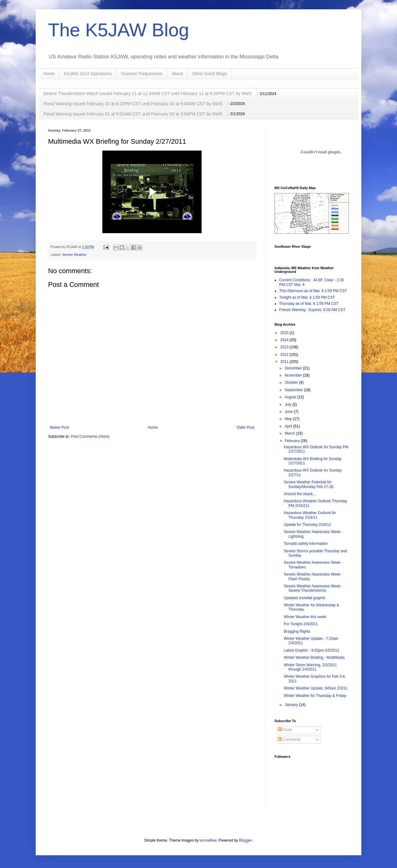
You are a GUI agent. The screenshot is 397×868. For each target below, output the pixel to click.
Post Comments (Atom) (90, 436)
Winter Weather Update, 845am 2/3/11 (316, 688)
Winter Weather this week (305, 617)
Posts (285, 730)
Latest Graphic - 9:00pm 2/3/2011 (312, 650)
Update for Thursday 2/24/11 (308, 525)
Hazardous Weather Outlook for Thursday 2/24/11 (310, 515)
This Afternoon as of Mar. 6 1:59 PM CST (313, 291)
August (291, 397)
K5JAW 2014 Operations (88, 74)
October (292, 382)
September (294, 390)
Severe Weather (74, 255)
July (289, 405)
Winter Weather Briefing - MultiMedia (314, 658)
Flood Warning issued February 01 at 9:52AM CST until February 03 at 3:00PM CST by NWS (133, 114)
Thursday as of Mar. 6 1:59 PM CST (309, 304)
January (292, 705)
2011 (285, 362)
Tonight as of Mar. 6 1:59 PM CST (307, 297)
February (293, 441)
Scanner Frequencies (142, 74)
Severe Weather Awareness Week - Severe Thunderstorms (313, 588)
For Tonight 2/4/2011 (301, 624)
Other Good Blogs (210, 74)
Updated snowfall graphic (305, 598)
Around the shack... (300, 494)
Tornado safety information (306, 544)
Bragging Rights (297, 631)
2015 (285, 333)
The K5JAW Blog (119, 30)
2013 (285, 347)
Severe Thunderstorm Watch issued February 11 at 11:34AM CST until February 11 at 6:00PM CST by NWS (147, 93)
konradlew (208, 840)
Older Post (245, 427)
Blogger (245, 840)
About (177, 74)
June (289, 412)
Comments (289, 739)
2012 (285, 355)
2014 (285, 340)
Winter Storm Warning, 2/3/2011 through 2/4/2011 (310, 667)
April (289, 426)
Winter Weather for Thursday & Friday (315, 696)
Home (49, 74)
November (294, 375)
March (290, 433)
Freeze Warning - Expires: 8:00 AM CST (312, 310)
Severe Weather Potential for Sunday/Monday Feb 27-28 (309, 484)
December (294, 368)
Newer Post (59, 427)
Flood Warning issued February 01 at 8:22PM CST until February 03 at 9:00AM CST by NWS (133, 104)
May (289, 419)
